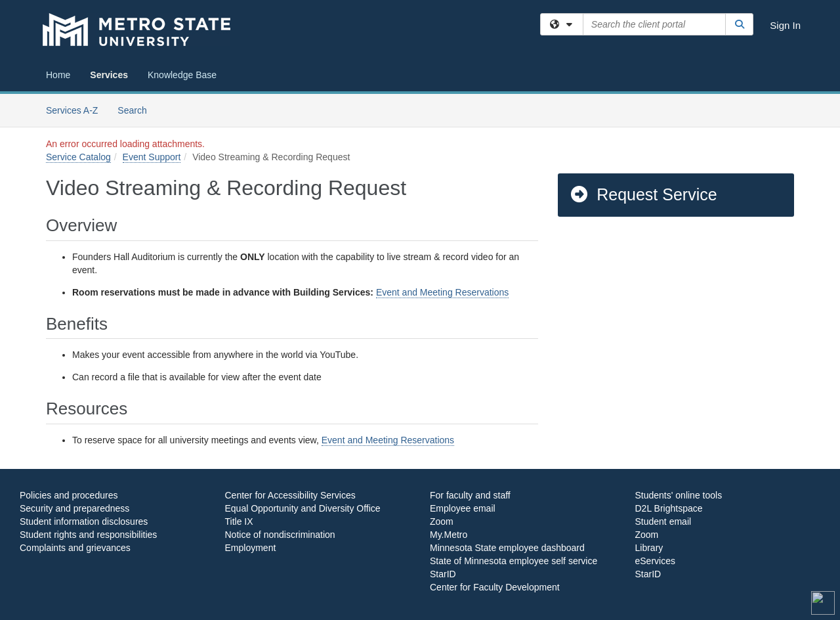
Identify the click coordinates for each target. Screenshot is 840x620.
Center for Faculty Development (495, 587)
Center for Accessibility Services (290, 495)
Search (137, 109)
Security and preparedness (74, 508)
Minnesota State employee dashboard (507, 548)
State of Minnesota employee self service (514, 561)
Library (649, 548)
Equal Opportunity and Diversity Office (303, 508)
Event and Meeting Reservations (442, 292)
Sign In (785, 25)
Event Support (152, 157)
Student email (663, 521)
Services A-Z (72, 110)
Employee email (463, 508)
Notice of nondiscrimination (280, 535)
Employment (251, 548)
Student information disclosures (84, 521)
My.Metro (449, 535)
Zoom (442, 521)
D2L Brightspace (669, 508)
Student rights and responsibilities (88, 535)
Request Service (643, 194)
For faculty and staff (470, 495)
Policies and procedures (69, 495)
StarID (443, 574)
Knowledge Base (182, 75)
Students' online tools (679, 495)
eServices (655, 561)
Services (109, 75)
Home (58, 75)
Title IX (239, 521)
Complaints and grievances (75, 548)
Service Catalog (78, 157)
